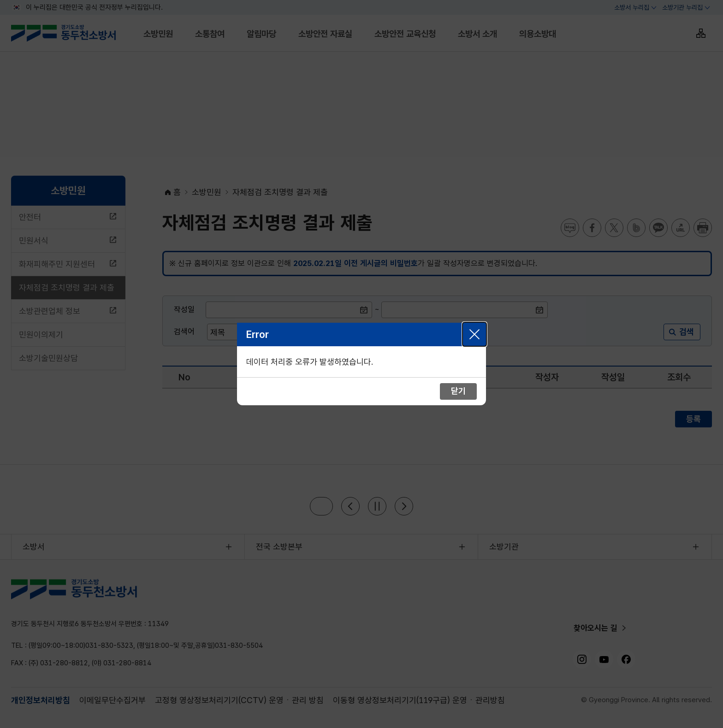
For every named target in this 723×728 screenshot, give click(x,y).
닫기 (474, 334)
